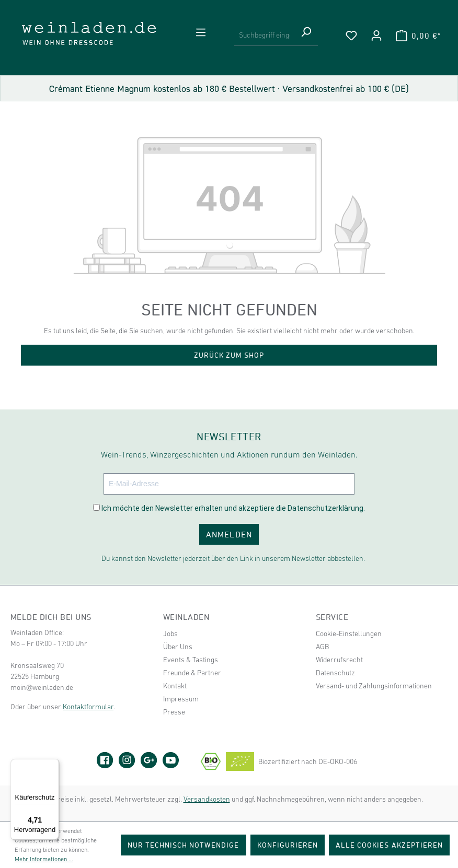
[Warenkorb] (418, 36)
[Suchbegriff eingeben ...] (264, 36)
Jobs (170, 634)
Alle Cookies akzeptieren (389, 845)
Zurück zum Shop (229, 355)
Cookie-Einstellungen (349, 634)
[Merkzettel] (351, 36)
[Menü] (201, 32)
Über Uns (178, 647)
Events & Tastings (191, 660)
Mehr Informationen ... (44, 859)
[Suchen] (306, 36)
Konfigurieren (288, 845)
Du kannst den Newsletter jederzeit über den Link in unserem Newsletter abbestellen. (233, 558)
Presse (174, 712)
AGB (322, 647)
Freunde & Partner (192, 673)
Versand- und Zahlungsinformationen (374, 686)
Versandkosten (207, 799)
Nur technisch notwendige (184, 845)
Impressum (181, 699)
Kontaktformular (88, 707)
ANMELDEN (229, 534)
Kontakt (175, 686)
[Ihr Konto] (376, 36)
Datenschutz (335, 673)
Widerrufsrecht (339, 660)
